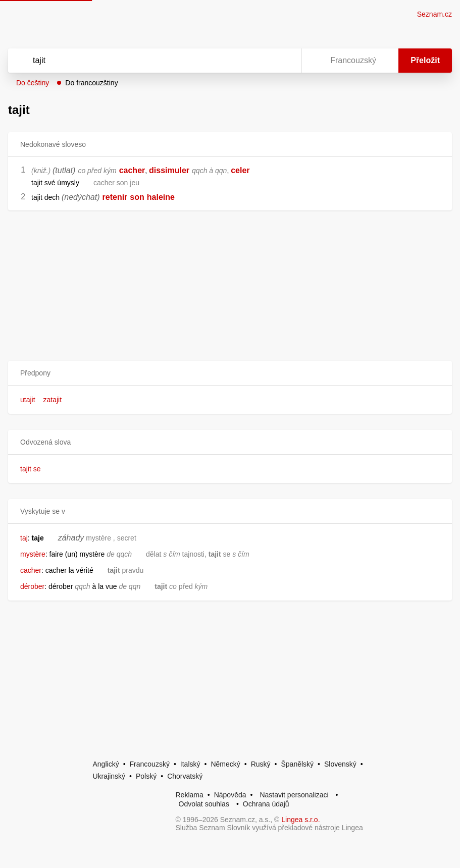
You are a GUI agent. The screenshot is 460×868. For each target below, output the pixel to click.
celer (240, 170)
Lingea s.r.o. (300, 820)
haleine (161, 197)
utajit (28, 400)
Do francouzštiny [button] (91, 83)
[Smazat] (262, 61)
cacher (132, 170)
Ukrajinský (109, 776)
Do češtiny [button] (33, 83)
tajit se (30, 469)
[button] (230, 373)
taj (24, 538)
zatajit (52, 400)
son (137, 197)
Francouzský (150, 764)
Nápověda (230, 795)
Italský (190, 764)
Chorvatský (185, 776)
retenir (115, 197)
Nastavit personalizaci (294, 795)
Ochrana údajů (266, 804)
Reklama (190, 795)
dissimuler (169, 170)
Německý (225, 764)
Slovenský (340, 764)
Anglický (106, 764)
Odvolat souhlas (204, 804)
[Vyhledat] (142, 61)
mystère (33, 554)
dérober (32, 586)
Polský (146, 776)
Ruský (261, 764)
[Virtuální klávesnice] (284, 61)
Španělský (297, 764)
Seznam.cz (435, 14)
